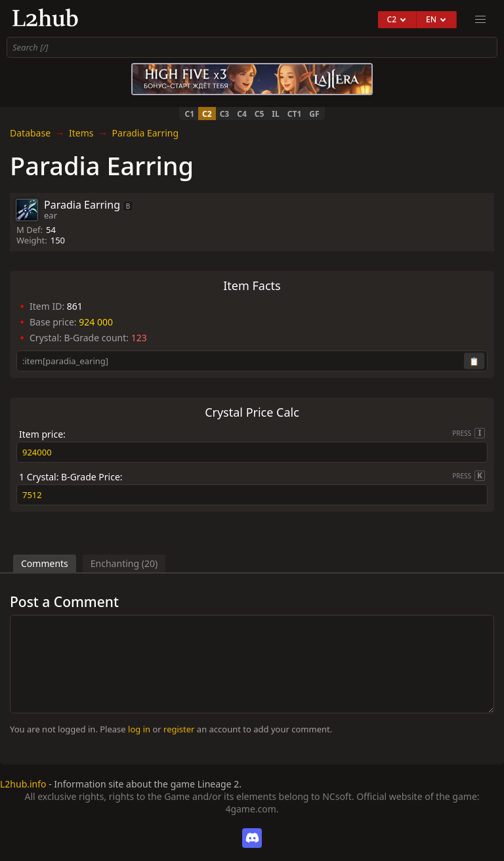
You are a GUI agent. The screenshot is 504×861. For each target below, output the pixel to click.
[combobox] (252, 47)
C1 (189, 114)
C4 (242, 114)
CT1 (295, 114)
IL (275, 114)
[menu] (480, 20)
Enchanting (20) (124, 563)
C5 (260, 114)
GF (314, 114)
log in (139, 729)
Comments (45, 563)
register (179, 729)
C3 (225, 114)
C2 (207, 114)
